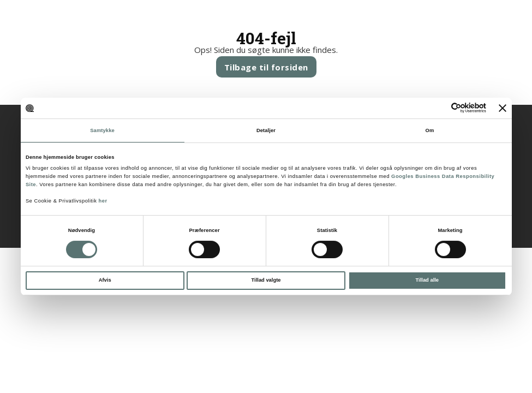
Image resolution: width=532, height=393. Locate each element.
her (103, 201)
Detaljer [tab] (266, 130)
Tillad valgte (266, 280)
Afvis (105, 280)
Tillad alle (427, 280)
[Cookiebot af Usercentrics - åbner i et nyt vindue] (438, 108)
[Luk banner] (503, 108)
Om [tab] (430, 130)
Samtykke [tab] (102, 130)
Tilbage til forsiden (266, 67)
